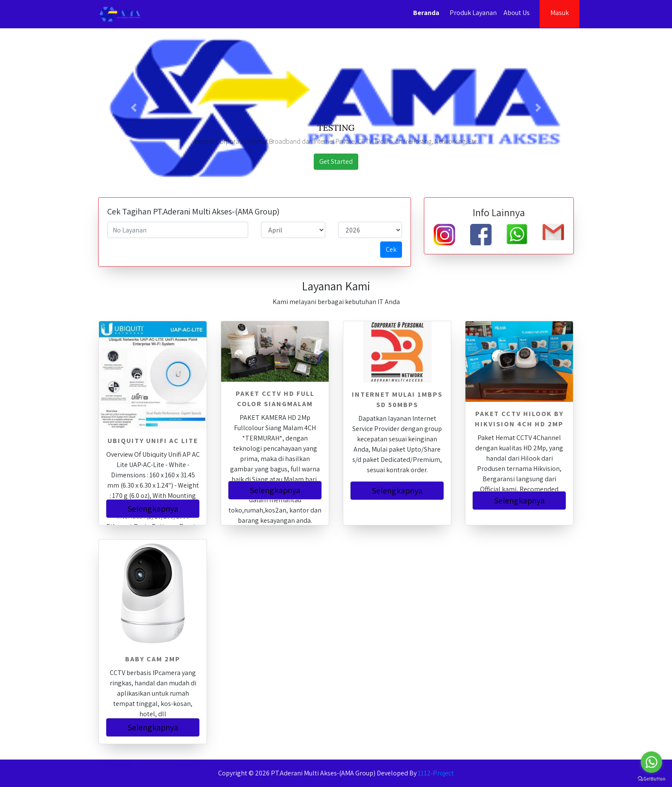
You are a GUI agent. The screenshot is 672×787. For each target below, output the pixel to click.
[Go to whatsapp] (651, 762)
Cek (391, 249)
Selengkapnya (153, 509)
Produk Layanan (473, 13)
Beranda (426, 13)
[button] (134, 108)
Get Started (336, 161)
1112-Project (436, 773)
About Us (517, 13)
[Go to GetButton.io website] (651, 778)
